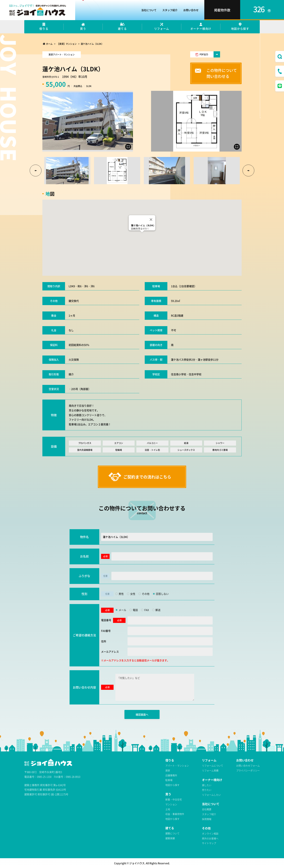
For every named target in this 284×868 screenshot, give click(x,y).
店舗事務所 (171, 775)
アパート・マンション (177, 765)
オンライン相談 (210, 833)
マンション (171, 804)
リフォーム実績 (210, 770)
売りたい (207, 790)
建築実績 (170, 838)
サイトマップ (209, 843)
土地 (168, 809)
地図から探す (172, 785)
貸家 (168, 770)
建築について (172, 833)
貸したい (207, 785)
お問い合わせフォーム (248, 765)
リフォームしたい (211, 795)
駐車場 (169, 780)
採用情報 (207, 819)
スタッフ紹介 (209, 814)
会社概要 (207, 809)
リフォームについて (213, 765)
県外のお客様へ (210, 838)
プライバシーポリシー (248, 770)
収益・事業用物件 (175, 814)
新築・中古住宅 (174, 799)
